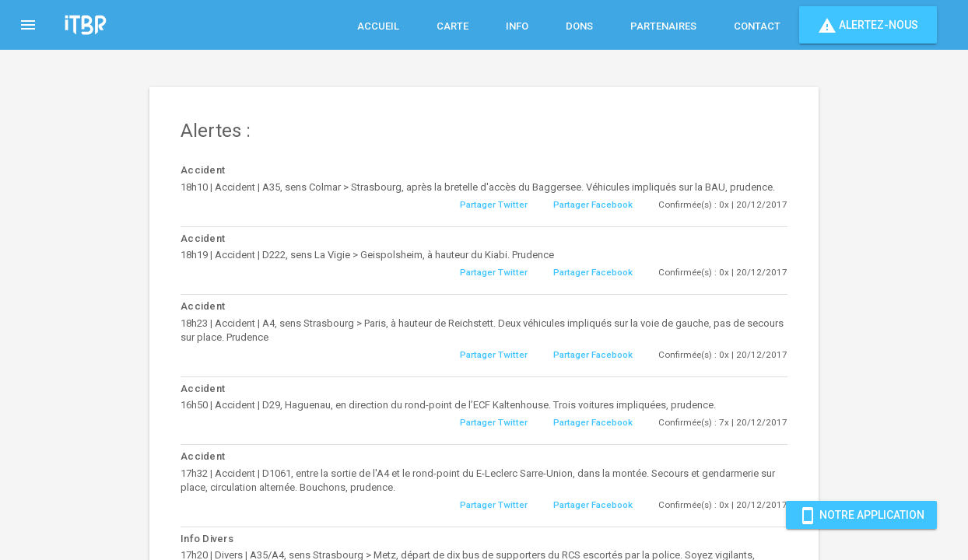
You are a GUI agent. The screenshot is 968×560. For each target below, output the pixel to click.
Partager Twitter (494, 205)
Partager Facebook (593, 205)
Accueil (378, 26)
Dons (579, 26)
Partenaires (663, 26)
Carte (452, 26)
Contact (757, 26)
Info (517, 26)
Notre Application (861, 515)
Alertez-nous (868, 25)
